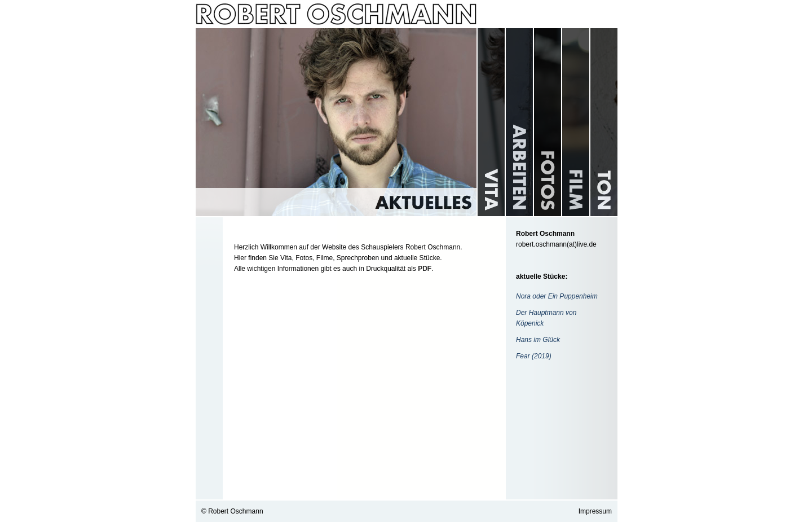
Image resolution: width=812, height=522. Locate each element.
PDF (425, 269)
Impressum (595, 511)
